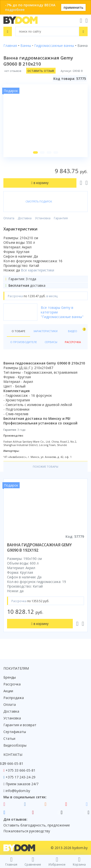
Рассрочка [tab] (73, 342)
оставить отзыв (41, 71)
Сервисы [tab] (51, 342)
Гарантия (61, 218)
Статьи (9, 738)
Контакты (13, 754)
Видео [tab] (76, 330)
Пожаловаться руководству (27, 831)
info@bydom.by (18, 791)
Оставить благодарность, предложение (37, 825)
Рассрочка (12, 684)
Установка (43, 218)
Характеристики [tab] (45, 331)
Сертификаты (15, 732)
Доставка (25, 218)
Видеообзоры (15, 745)
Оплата (9, 218)
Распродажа (14, 698)
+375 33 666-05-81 (21, 770)
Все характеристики (37, 270)
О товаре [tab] (18, 331)
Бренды (10, 677)
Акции (8, 691)
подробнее (15, 10)
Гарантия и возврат (20, 725)
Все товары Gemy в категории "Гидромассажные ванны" (62, 312)
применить (73, 7)
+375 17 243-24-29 (21, 777)
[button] (35, 152)
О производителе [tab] (24, 342)
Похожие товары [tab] (45, 467)
